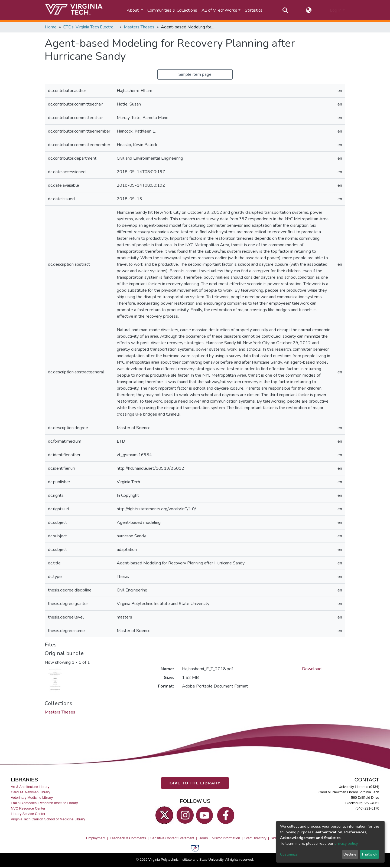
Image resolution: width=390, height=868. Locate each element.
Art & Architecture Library (30, 787)
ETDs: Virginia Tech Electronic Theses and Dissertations (90, 27)
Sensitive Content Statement (172, 838)
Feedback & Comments (128, 838)
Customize (289, 854)
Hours (203, 838)
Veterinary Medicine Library (32, 798)
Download (312, 669)
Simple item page (195, 74)
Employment (96, 838)
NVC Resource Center (28, 809)
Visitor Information (226, 838)
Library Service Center (28, 814)
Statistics (254, 10)
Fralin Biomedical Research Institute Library (44, 803)
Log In (336, 10)
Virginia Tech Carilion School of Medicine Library (48, 819)
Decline (350, 854)
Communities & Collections (172, 10)
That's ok (369, 854)
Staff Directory (256, 838)
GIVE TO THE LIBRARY (195, 783)
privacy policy (346, 844)
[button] (309, 10)
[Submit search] (285, 10)
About (133, 10)
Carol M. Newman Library (30, 792)
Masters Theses (139, 27)
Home (51, 27)
